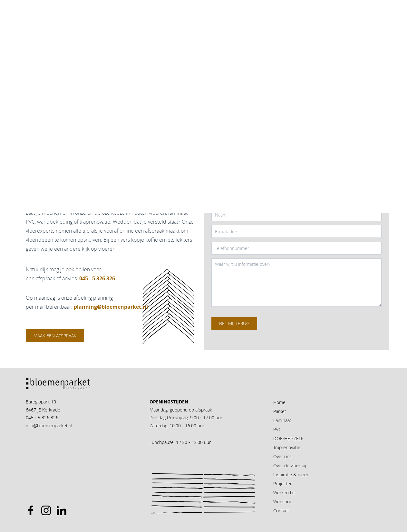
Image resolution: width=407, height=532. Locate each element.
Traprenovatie (287, 447)
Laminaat (282, 420)
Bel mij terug (234, 323)
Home (279, 402)
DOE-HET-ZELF (288, 438)
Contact (281, 511)
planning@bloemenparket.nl (111, 307)
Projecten (283, 484)
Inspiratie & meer (291, 474)
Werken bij (284, 493)
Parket (280, 411)
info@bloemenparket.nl (49, 426)
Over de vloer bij (290, 465)
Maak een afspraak (55, 336)
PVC (277, 429)
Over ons (282, 456)
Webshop (283, 502)
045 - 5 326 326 (42, 417)
